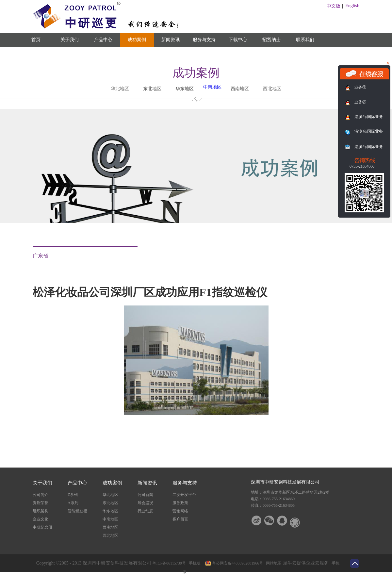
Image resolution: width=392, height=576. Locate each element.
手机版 (194, 563)
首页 (36, 40)
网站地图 (273, 563)
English (352, 6)
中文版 (334, 6)
